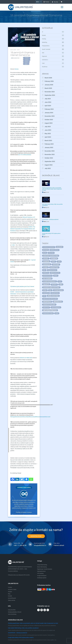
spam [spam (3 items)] (45, 290)
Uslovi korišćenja (12, 614)
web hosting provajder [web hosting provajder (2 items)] (50, 299)
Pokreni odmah (59, 545)
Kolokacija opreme (42, 578)
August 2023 (49, 123)
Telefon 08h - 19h (18, 543)
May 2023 (48, 133)
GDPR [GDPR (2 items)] (59, 262)
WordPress (53, 67)
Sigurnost (53, 56)
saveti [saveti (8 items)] (46, 284)
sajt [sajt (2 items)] (60, 281)
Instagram (48, 610)
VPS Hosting (40, 573)
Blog (9, 594)
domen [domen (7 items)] (54, 258)
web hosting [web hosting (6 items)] (53, 296)
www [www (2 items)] (57, 313)
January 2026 (49, 85)
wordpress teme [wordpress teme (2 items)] (48, 313)
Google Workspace (42, 576)
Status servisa (12, 600)
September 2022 (50, 161)
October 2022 (49, 158)
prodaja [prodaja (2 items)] (46, 273)
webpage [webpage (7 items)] (47, 302)
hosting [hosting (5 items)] (56, 264)
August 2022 (49, 165)
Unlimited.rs (53, 60)
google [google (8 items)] (47, 264)
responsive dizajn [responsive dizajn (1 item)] (47, 276)
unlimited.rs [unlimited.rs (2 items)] (55, 293)
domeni (27, 58)
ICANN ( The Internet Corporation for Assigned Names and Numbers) (23, 229)
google (27, 60)
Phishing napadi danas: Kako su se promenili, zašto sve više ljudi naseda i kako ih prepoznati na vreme (52, 189)
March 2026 (48, 78)
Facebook (38, 610)
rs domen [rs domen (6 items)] (47, 279)
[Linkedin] (17, 479)
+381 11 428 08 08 (20, 545)
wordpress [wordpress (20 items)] (50, 310)
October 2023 (49, 120)
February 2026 (49, 81)
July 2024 (48, 99)
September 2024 (50, 95)
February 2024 (49, 109)
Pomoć (45, 2)
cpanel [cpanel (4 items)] (46, 259)
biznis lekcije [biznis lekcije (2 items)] (54, 250)
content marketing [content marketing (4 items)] (51, 256)
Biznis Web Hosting (42, 567)
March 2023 (48, 140)
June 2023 (48, 130)
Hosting (53, 39)
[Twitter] (22, 479)
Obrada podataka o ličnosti (15, 612)
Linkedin (45, 610)
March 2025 (48, 88)
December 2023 (50, 116)
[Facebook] (13, 479)
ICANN (26, 62)
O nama (10, 587)
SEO (53, 53)
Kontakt (10, 596)
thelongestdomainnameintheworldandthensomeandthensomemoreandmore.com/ (30, 417)
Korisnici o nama (12, 589)
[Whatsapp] (31, 479)
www (26, 64)
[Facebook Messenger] (26, 479)
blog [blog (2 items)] (45, 253)
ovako (13, 245)
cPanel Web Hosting (42, 565)
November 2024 (50, 92)
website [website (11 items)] (58, 302)
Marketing (53, 42)
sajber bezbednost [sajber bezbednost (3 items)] (50, 281)
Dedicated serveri (41, 571)
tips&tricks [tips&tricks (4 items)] (58, 290)
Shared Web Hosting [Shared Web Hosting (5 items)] (51, 287)
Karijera (10, 592)
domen (17, 69)
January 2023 (49, 147)
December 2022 (50, 151)
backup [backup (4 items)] (60, 247)
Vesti (53, 63)
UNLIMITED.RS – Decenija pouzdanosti (50, 219)
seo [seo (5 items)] (61, 284)
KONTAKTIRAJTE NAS (36, 536)
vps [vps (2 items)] (44, 296)
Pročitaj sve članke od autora (24, 512)
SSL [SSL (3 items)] (50, 290)
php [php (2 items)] (44, 270)
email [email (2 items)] (54, 262)
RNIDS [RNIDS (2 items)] (56, 276)
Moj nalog (54, 2)
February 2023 (49, 144)
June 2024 (48, 102)
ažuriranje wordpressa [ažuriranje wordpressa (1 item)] (49, 247)
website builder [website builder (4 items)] (49, 305)
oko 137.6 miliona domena (25, 155)
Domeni (53, 35)
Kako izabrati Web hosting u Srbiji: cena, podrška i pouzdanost (23, 628)
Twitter (42, 610)
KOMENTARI (15, 58)
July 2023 (48, 127)
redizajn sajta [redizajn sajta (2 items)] (55, 273)
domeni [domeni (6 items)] (46, 261)
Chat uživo (57, 543)
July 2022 (48, 168)
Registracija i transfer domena (45, 569)
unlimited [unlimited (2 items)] (46, 293)
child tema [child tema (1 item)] (51, 253)
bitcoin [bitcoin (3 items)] (46, 250)
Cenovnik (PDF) (12, 610)
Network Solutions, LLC (29, 217)
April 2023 (48, 137)
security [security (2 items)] (54, 285)
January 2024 (49, 113)
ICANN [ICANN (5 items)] (45, 267)
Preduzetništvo (53, 46)
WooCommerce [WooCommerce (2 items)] (56, 307)
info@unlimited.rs (40, 545)
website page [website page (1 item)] (46, 307)
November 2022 (50, 154)
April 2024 (48, 106)
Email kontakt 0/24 (39, 543)
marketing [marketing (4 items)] (54, 267)
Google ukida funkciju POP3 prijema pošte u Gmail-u (21, 637)
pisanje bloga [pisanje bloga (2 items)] (52, 270)
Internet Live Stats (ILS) (26, 358)
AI (53, 32)
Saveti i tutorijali (53, 49)
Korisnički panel (12, 598)
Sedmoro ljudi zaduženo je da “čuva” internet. (22, 286)
